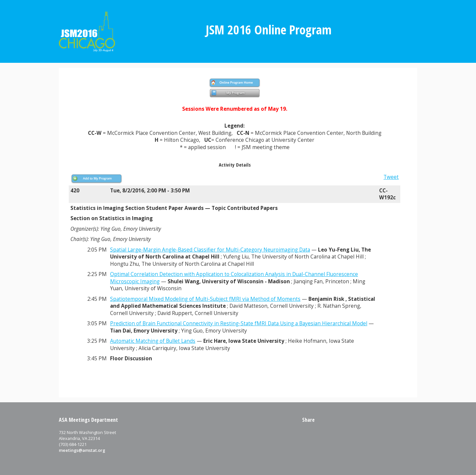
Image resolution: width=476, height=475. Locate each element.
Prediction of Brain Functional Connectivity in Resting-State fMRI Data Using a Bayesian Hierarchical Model (239, 323)
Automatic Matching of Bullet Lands (153, 341)
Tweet (391, 177)
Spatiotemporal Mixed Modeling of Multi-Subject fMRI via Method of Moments (205, 299)
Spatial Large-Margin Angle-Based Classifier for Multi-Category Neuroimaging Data (210, 250)
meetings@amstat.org (82, 450)
